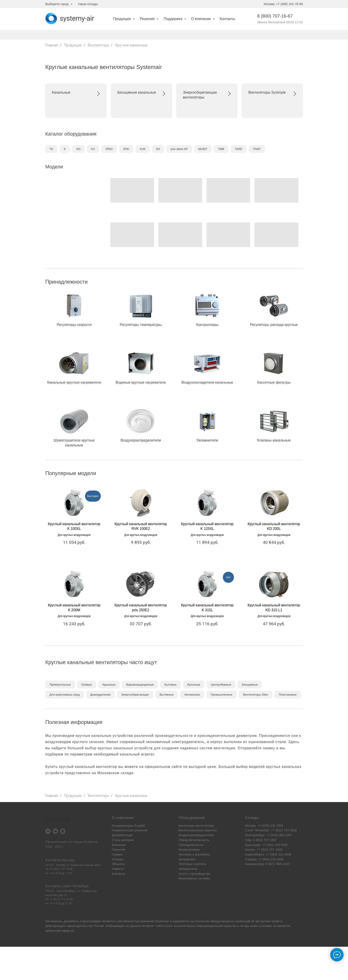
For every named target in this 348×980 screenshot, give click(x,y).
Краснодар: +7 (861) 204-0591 (266, 845)
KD (78, 149)
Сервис (117, 854)
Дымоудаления (100, 695)
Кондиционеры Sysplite (129, 826)
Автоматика (192, 695)
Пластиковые (288, 695)
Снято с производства (194, 874)
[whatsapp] (63, 831)
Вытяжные (167, 695)
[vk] (48, 831)
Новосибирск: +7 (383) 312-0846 (268, 854)
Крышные (109, 685)
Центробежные (221, 685)
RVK (126, 149)
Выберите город (57, 4)
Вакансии (119, 845)
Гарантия (119, 850)
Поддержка (173, 19)
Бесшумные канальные (137, 92)
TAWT (257, 149)
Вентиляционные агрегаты (198, 830)
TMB (221, 149)
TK (51, 149)
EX (158, 149)
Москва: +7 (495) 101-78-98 (283, 4)
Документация (122, 835)
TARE (239, 149)
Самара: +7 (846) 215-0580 (264, 859)
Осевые (87, 685)
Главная (52, 45)
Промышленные (221, 695)
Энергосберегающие (135, 695)
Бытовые (170, 685)
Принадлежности (191, 845)
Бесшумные (250, 685)
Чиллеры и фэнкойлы (194, 854)
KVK (143, 149)
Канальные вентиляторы (196, 826)
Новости (118, 869)
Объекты (118, 864)
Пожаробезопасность (194, 840)
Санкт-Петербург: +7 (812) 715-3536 (271, 830)
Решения (148, 19)
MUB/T (203, 149)
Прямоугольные (60, 685)
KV (93, 149)
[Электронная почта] (55, 831)
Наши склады (88, 4)
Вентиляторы (98, 45)
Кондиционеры (189, 850)
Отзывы (118, 859)
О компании (201, 19)
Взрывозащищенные (140, 685)
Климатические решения (130, 830)
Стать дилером (123, 840)
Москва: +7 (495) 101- (261, 826)
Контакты (227, 19)
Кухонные (194, 685)
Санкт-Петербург (75, 886)
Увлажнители (188, 869)
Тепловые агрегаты (192, 864)
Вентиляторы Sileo (256, 695)
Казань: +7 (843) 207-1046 (264, 850)
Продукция (122, 19)
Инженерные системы (194, 878)
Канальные (61, 92)
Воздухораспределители (196, 835)
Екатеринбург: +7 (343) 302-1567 (268, 835)
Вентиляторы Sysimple (267, 92)
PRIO (109, 149)
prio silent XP (179, 149)
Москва (68, 860)
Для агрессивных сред (65, 695)
